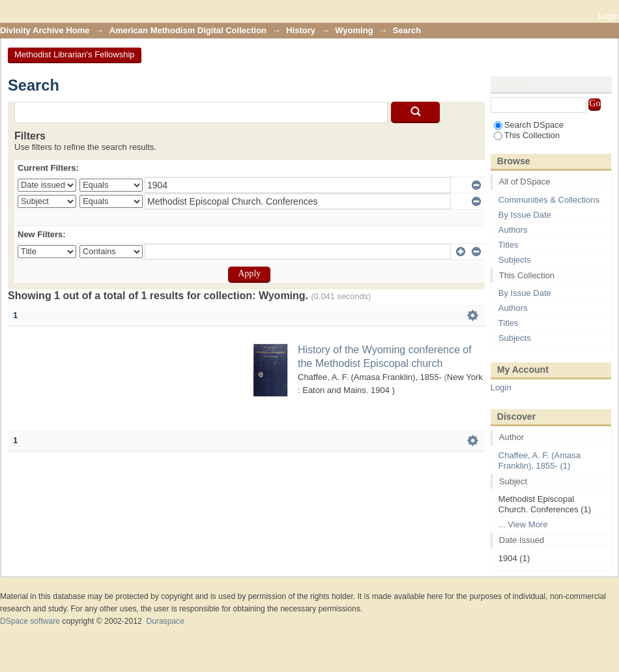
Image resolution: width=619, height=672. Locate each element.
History (301, 30)
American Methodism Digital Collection (188, 30)
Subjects (515, 260)
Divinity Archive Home (45, 30)
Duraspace (165, 621)
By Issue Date (525, 215)
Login (609, 16)
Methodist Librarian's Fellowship (75, 54)
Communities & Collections (549, 200)
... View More (523, 524)
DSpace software (30, 621)
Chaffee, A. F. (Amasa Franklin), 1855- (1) (540, 460)
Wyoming (354, 30)
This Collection (527, 135)
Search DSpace (529, 125)
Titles (509, 245)
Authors (513, 230)
